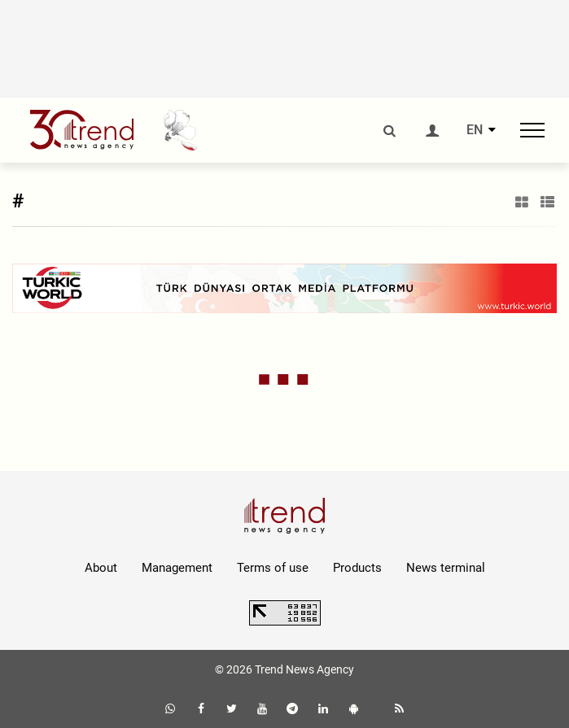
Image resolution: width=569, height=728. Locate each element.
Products (357, 568)
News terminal (446, 568)
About (101, 568)
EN (475, 130)
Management (177, 568)
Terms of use (273, 568)
